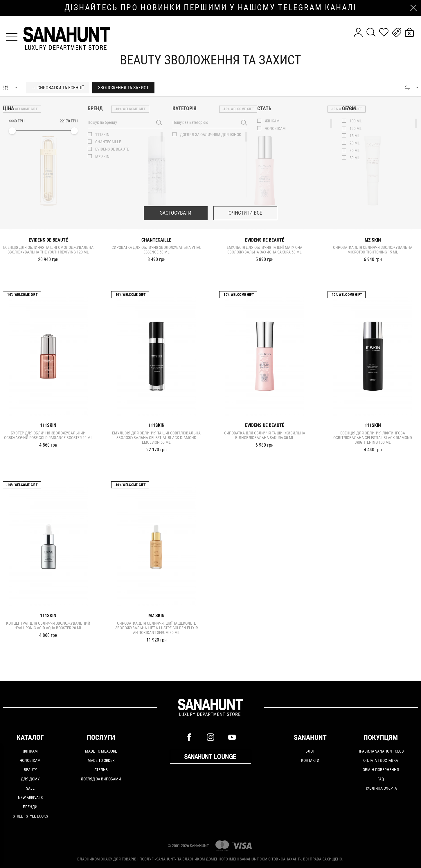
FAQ (381, 779)
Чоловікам (30, 760)
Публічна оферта (381, 788)
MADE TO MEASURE (101, 751)
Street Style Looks (30, 816)
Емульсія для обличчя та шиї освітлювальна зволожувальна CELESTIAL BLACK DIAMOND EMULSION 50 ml (156, 438)
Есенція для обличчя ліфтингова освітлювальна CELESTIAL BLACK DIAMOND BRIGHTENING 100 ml (373, 438)
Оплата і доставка (381, 760)
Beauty (30, 770)
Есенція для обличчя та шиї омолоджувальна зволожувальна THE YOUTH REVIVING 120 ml (48, 250)
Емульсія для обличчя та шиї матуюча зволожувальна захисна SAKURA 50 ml (265, 250)
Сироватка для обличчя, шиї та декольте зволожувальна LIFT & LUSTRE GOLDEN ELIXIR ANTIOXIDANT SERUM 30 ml (156, 628)
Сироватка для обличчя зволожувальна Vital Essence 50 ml (156, 250)
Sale (30, 788)
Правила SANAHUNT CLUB (381, 751)
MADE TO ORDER (101, 760)
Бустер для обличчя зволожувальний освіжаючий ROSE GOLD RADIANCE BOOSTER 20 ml (48, 435)
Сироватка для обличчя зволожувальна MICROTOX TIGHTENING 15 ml (373, 250)
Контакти (310, 760)
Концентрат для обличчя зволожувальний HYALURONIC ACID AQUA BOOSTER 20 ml (48, 626)
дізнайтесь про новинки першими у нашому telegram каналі (210, 8)
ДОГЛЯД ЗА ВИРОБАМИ (101, 779)
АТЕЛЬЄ (101, 770)
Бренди (30, 807)
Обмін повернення (381, 770)
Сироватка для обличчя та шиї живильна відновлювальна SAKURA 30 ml (265, 435)
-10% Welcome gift (22, 109)
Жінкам (30, 751)
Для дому (30, 779)
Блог (310, 751)
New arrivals (30, 798)
